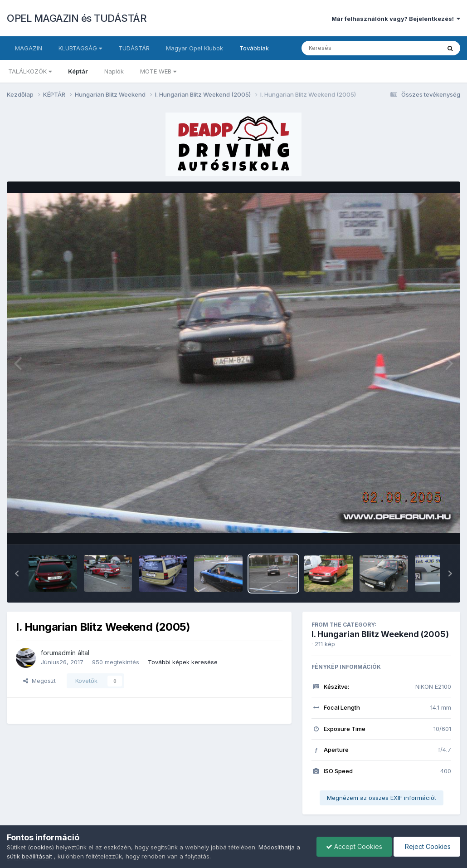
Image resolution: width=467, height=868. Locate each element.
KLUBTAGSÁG (80, 48)
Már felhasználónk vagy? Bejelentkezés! (396, 19)
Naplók (114, 71)
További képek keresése (183, 662)
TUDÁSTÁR (134, 48)
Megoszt (39, 681)
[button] (17, 574)
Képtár (78, 71)
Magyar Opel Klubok (195, 48)
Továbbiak (254, 48)
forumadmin (58, 653)
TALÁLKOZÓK (30, 71)
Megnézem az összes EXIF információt (382, 798)
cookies (41, 847)
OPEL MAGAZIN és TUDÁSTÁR (77, 18)
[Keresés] (346, 48)
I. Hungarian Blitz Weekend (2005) (380, 634)
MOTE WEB (158, 71)
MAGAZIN (29, 48)
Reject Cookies (427, 846)
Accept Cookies (354, 846)
